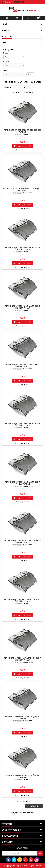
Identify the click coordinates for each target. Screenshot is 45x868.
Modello (6, 62)
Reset (30, 75)
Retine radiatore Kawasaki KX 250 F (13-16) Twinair (22, 542)
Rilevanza (15, 87)
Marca (6, 53)
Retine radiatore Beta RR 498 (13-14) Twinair (22, 131)
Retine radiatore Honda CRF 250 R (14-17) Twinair (22, 248)
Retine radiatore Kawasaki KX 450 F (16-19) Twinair (23, 659)
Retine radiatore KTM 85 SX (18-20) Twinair (22, 718)
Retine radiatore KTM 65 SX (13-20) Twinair (22, 776)
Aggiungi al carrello (22, 146)
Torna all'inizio (34, 806)
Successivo (26, 801)
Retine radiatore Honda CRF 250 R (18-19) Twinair (22, 307)
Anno (5, 70)
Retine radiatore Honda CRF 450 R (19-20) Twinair (23, 483)
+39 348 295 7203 (17, 2)
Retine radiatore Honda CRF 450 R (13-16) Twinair (23, 366)
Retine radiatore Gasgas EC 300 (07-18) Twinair (23, 190)
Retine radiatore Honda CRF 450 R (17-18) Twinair (23, 424)
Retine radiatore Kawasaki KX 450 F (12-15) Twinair (23, 600)
